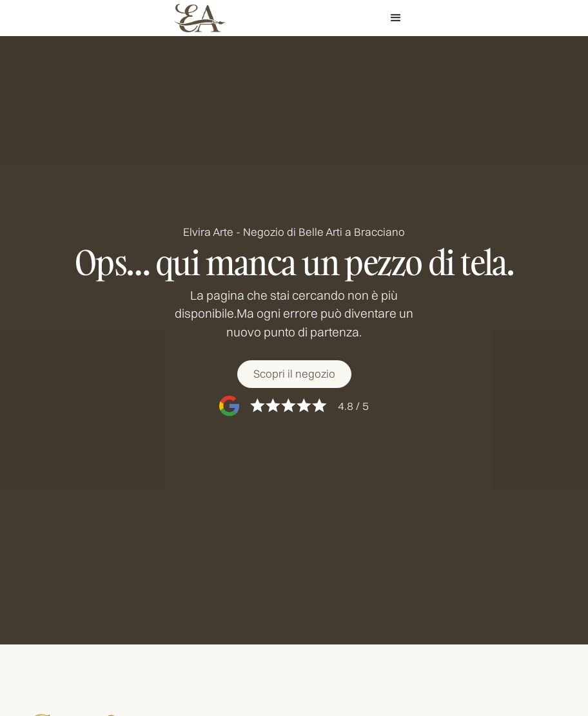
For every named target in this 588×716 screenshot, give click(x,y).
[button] (396, 18)
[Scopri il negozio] (294, 374)
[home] (200, 18)
